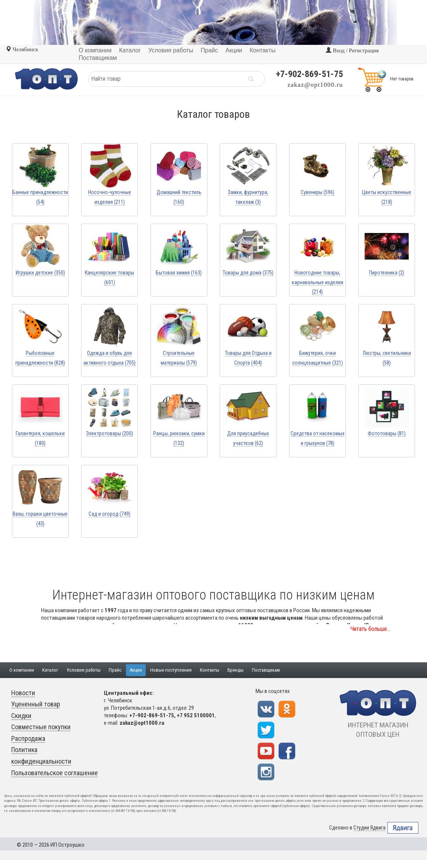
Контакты (210, 670)
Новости (23, 693)
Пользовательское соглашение (55, 773)
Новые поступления (171, 670)
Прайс (115, 670)
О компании (22, 670)
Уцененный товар (36, 704)
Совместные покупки (41, 727)
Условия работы (83, 670)
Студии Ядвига (369, 828)
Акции (136, 670)
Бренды (236, 670)
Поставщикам (266, 670)
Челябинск (22, 49)
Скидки (21, 716)
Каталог (50, 670)
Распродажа (28, 738)
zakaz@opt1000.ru (315, 85)
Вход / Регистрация (352, 50)
